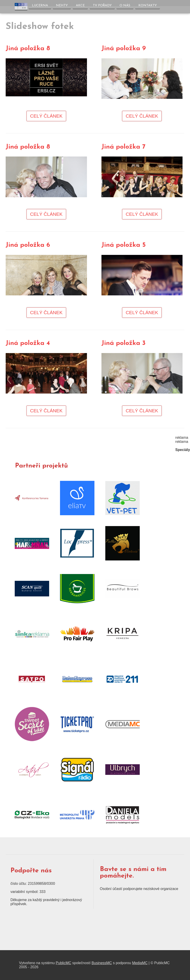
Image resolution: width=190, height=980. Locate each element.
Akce (80, 6)
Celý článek (46, 116)
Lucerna (40, 6)
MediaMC (140, 963)
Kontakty (148, 6)
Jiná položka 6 (28, 245)
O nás (125, 6)
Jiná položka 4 (28, 343)
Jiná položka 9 (124, 49)
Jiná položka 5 (124, 245)
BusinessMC (102, 963)
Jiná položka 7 (123, 147)
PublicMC (63, 963)
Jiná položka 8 (28, 49)
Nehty (62, 6)
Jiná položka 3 (124, 343)
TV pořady (102, 6)
